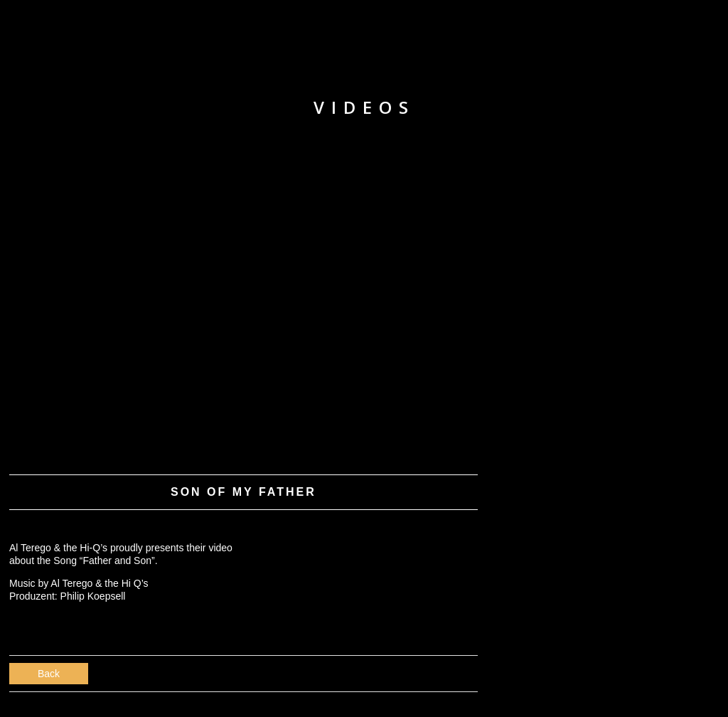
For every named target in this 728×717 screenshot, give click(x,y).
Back (49, 674)
